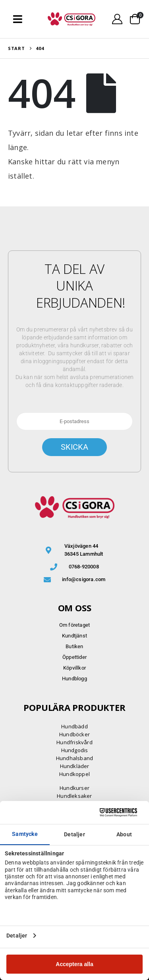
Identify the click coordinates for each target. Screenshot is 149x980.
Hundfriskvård (74, 742)
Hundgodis (75, 750)
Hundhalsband (74, 758)
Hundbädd (74, 726)
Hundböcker (74, 734)
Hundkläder (75, 766)
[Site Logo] (72, 19)
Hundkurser (74, 788)
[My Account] (117, 19)
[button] (18, 19)
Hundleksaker (74, 796)
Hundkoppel (74, 774)
